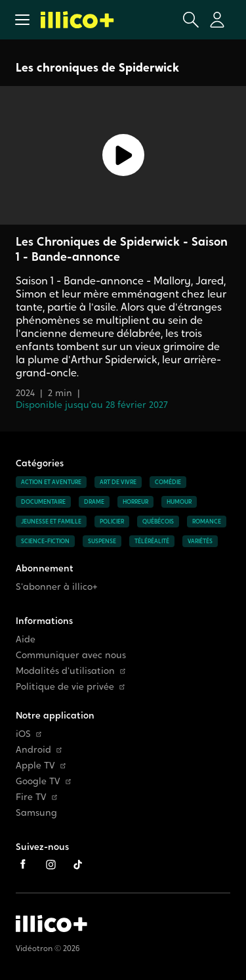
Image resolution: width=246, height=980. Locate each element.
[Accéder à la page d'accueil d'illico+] (51, 924)
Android (39, 750)
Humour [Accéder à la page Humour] (179, 502)
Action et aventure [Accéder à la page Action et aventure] (51, 482)
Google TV (43, 781)
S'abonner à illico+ (57, 587)
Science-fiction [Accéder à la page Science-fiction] (45, 541)
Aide (26, 639)
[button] (22, 20)
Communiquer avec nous (71, 655)
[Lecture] (123, 155)
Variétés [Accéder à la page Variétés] (200, 541)
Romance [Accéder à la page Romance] (207, 522)
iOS (29, 734)
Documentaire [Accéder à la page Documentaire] (43, 502)
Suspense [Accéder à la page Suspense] (102, 541)
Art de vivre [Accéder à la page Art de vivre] (118, 482)
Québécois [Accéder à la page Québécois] (158, 522)
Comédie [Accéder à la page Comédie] (168, 482)
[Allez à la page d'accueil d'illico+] (77, 20)
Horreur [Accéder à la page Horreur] (135, 502)
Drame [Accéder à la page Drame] (94, 502)
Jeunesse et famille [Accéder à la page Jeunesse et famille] (51, 522)
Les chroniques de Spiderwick (97, 67)
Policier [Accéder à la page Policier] (112, 522)
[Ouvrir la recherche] (191, 20)
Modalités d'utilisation (71, 671)
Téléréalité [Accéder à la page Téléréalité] (152, 541)
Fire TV (36, 797)
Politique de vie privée (70, 687)
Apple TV (41, 766)
